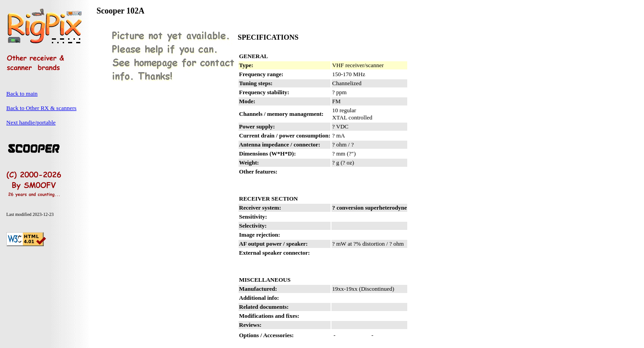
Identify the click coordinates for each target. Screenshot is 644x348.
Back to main (22, 94)
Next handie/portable (31, 122)
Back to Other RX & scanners (41, 108)
